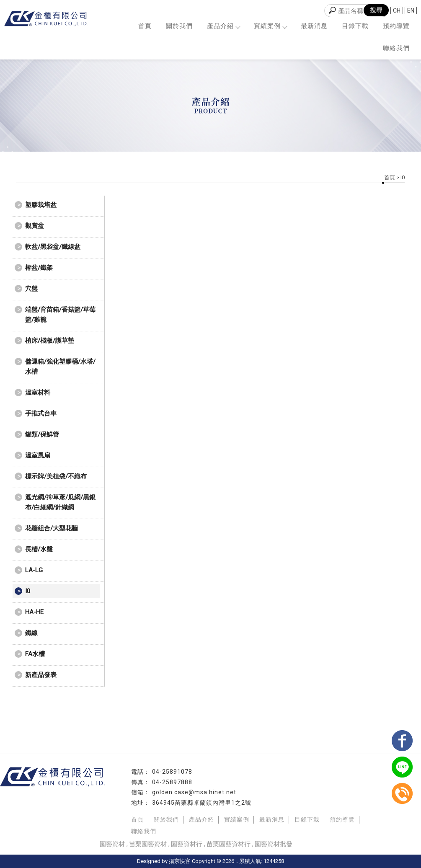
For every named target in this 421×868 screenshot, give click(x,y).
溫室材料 (38, 393)
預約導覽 (396, 26)
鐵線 (31, 633)
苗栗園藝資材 (148, 844)
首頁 (145, 26)
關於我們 (179, 26)
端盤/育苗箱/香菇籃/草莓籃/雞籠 (60, 315)
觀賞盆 (35, 226)
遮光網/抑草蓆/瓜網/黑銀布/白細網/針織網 (60, 502)
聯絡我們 (396, 48)
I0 (28, 591)
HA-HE (34, 612)
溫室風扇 (38, 455)
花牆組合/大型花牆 (52, 528)
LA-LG (34, 570)
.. (237, 861)
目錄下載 (355, 26)
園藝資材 (112, 844)
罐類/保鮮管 (42, 434)
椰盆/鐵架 (39, 268)
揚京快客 (180, 861)
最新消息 (314, 26)
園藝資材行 (187, 844)
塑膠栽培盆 (41, 205)
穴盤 (31, 289)
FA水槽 (35, 654)
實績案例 (270, 26)
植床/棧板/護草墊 (50, 341)
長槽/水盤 (39, 549)
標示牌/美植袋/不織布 (56, 476)
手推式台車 (41, 413)
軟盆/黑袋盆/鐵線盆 (53, 247)
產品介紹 (223, 26)
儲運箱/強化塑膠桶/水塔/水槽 (60, 367)
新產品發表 (41, 675)
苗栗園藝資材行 (229, 844)
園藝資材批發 (274, 844)
